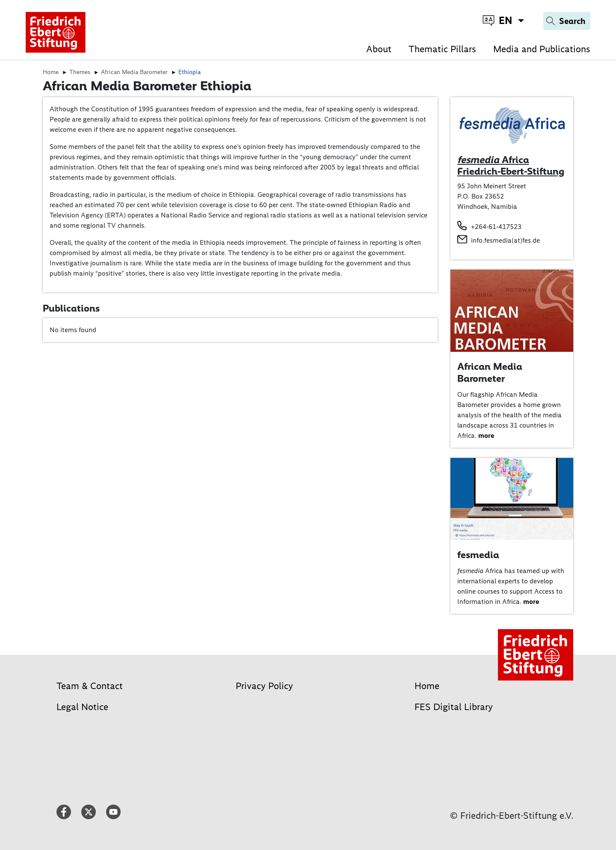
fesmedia (478, 555)
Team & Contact (90, 686)
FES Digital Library (454, 707)
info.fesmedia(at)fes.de (505, 240)
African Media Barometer (490, 372)
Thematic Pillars (442, 49)
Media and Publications (542, 49)
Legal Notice (82, 707)
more (486, 435)
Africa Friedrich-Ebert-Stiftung (511, 166)
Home (427, 686)
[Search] (567, 21)
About (379, 49)
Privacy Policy (264, 686)
